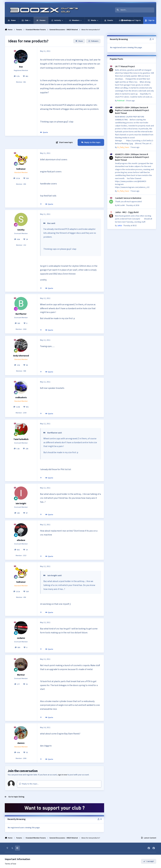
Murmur (21, 675)
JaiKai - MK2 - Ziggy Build (127, 212)
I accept (148, 861)
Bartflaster (21, 314)
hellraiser (21, 169)
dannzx (21, 743)
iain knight (21, 503)
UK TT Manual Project (125, 66)
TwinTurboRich (21, 439)
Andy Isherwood (21, 356)
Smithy (21, 230)
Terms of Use (10, 864)
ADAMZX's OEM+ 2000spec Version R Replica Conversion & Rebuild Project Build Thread (132, 110)
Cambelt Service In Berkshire (128, 198)
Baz (21, 67)
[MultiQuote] (41, 204)
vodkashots (21, 397)
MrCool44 (121, 205)
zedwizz (21, 638)
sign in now (62, 775)
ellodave (21, 540)
